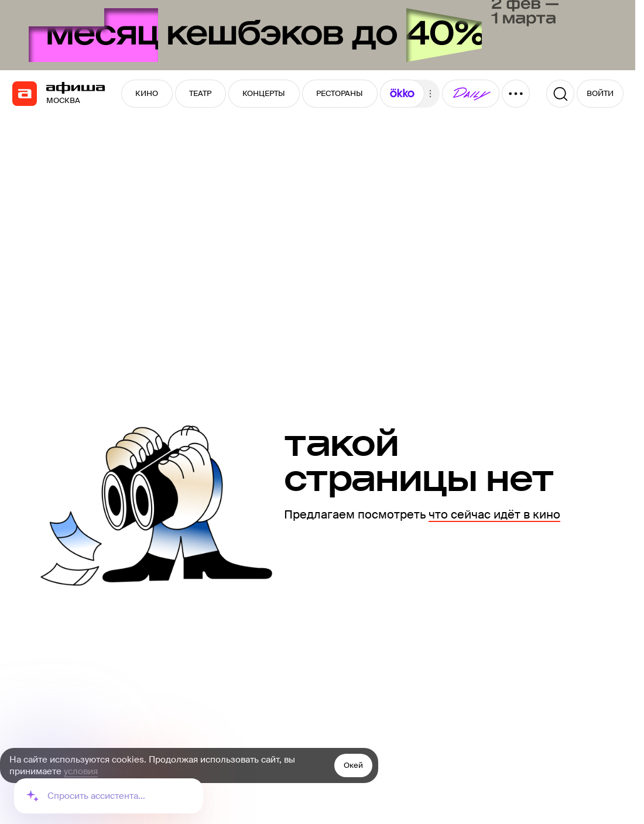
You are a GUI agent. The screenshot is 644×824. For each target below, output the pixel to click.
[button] (402, 94)
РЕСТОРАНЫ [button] (340, 93)
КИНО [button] (147, 93)
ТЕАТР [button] (200, 93)
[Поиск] (560, 94)
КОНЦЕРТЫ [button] (264, 93)
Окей (353, 765)
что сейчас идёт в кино (494, 514)
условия (81, 771)
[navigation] (25, 94)
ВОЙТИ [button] (600, 93)
